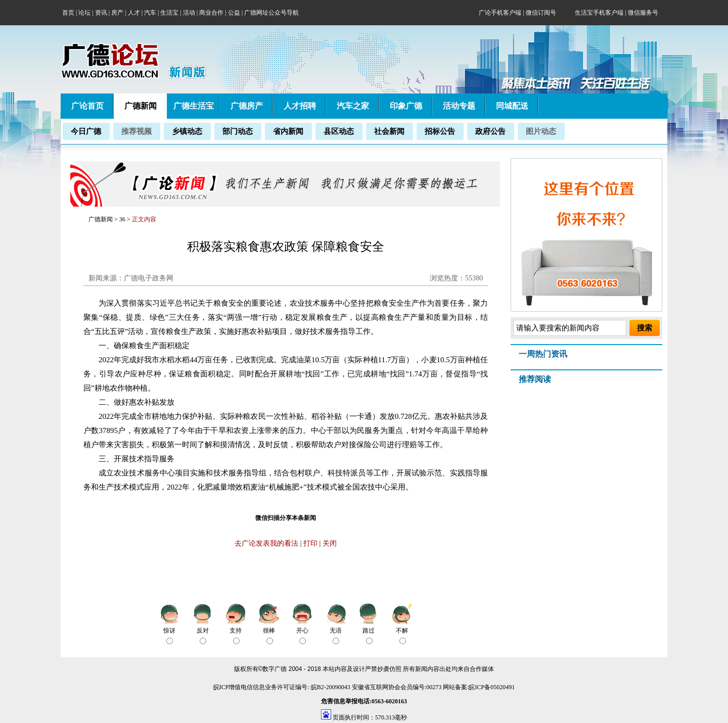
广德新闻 (101, 219)
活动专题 (459, 106)
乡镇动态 (187, 131)
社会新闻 (389, 131)
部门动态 (238, 131)
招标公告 (440, 131)
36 (123, 219)
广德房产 (247, 106)
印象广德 (406, 106)
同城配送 (512, 106)
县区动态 (339, 131)
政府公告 (490, 131)
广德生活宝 (194, 106)
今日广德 (86, 131)
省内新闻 (288, 131)
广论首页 (87, 106)
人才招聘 (300, 106)
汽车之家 (353, 106)
